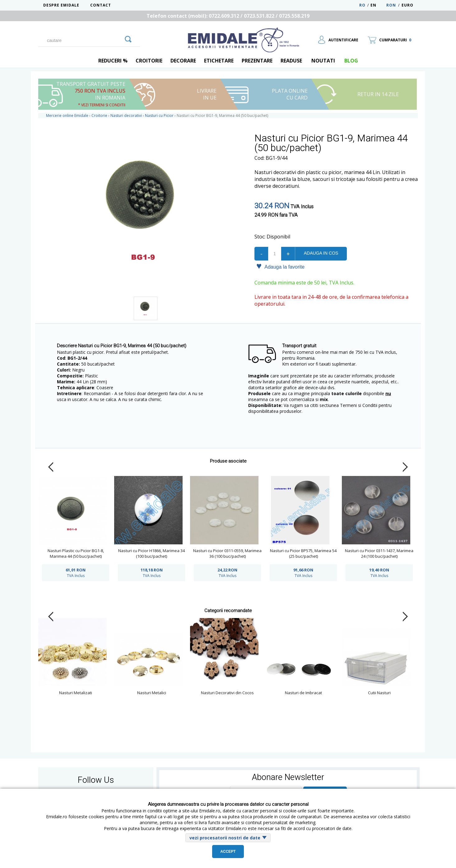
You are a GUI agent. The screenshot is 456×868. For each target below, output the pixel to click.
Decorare (183, 61)
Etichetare (219, 61)
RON (391, 5)
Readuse (291, 61)
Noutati (323, 61)
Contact (101, 5)
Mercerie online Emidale (67, 115)
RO (362, 5)
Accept (228, 852)
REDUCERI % (113, 61)
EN (378, 5)
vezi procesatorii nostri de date (225, 838)
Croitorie (149, 61)
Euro (407, 5)
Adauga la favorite (280, 266)
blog (351, 61)
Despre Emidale (61, 5)
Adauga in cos (321, 253)
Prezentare (257, 61)
